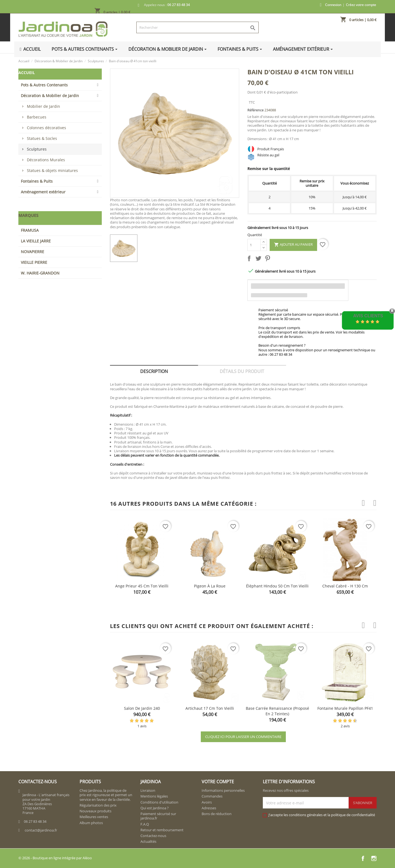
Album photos (91, 823)
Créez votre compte (361, 5)
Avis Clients (368, 316)
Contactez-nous (153, 836)
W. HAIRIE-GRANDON (40, 273)
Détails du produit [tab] (242, 371)
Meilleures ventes (94, 817)
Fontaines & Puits (37, 181)
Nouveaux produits (95, 811)
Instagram (374, 858)
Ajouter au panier (293, 245)
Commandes (212, 796)
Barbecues (37, 117)
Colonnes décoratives (46, 128)
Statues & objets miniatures (52, 170)
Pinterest (269, 259)
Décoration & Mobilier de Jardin (50, 96)
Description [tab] (154, 371)
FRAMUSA (30, 230)
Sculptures (37, 149)
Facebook (363, 858)
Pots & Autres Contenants (44, 85)
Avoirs (207, 802)
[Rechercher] (197, 27)
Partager (250, 259)
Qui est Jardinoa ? (155, 808)
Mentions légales (154, 796)
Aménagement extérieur (43, 192)
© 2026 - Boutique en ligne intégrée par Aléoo (55, 858)
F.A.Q (145, 824)
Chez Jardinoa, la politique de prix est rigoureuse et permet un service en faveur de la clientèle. (106, 795)
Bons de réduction (217, 814)
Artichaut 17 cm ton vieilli (210, 708)
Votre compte (218, 782)
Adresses (209, 808)
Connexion (333, 5)
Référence (256, 110)
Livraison (148, 790)
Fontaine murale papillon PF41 (345, 708)
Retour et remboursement (162, 830)
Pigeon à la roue (210, 586)
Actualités (148, 841)
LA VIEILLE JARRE (36, 241)
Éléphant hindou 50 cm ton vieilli (277, 586)
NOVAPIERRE (33, 252)
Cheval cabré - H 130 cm (345, 586)
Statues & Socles (42, 138)
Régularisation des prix (98, 805)
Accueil (27, 73)
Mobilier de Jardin (43, 106)
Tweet (259, 259)
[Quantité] (254, 245)
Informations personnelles (223, 790)
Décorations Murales (46, 160)
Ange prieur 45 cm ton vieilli (142, 586)
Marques (28, 215)
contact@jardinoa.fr (41, 830)
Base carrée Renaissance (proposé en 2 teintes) (277, 711)
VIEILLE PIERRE (34, 262)
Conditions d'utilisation (159, 802)
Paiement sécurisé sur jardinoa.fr (158, 816)
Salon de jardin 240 (142, 708)
